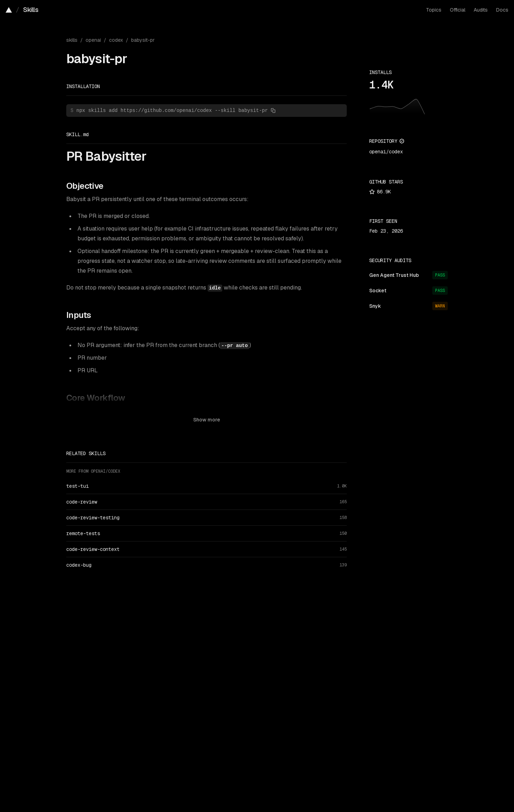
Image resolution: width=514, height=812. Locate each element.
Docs (502, 10)
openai (93, 40)
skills (72, 40)
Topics (434, 10)
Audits (481, 10)
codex (116, 40)
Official (458, 10)
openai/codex (386, 152)
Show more (207, 420)
